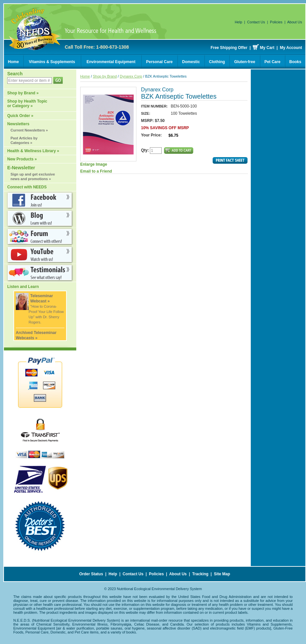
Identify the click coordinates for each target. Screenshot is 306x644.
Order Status (91, 574)
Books (295, 62)
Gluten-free (245, 62)
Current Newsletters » (29, 130)
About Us (295, 22)
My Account (291, 48)
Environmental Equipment (111, 62)
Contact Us (256, 22)
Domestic (191, 62)
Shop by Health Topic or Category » (27, 104)
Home (13, 62)
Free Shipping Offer (229, 48)
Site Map (222, 574)
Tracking (200, 574)
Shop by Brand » (23, 93)
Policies (276, 22)
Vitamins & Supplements (52, 62)
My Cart (267, 48)
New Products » (22, 159)
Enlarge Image (108, 127)
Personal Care (160, 62)
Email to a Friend (96, 171)
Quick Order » (20, 116)
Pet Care (272, 62)
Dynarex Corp (131, 76)
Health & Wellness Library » (33, 151)
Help (238, 22)
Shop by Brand (105, 76)
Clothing (217, 62)
